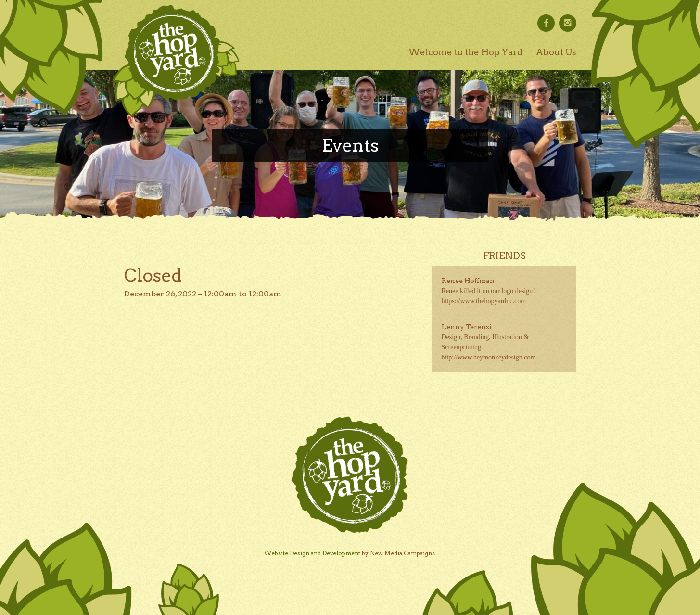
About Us (556, 52)
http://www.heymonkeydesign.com (489, 357)
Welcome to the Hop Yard (465, 52)
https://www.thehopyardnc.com (484, 301)
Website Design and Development (312, 553)
